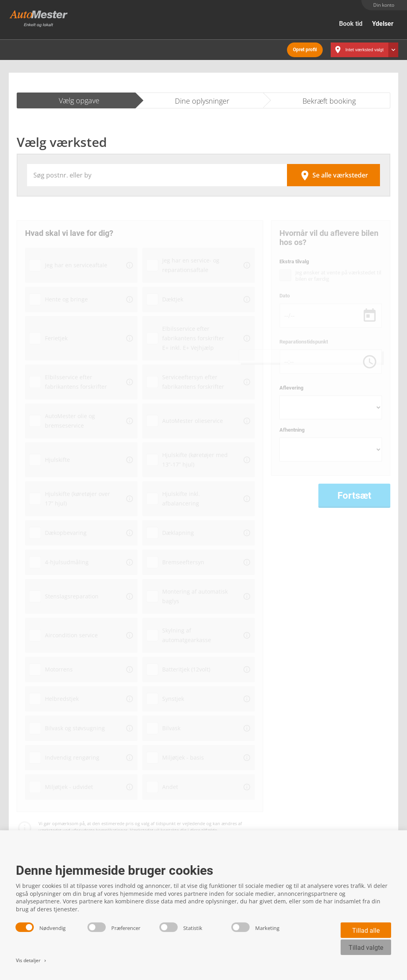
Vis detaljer (32, 960)
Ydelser (383, 24)
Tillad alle (366, 931)
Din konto (384, 5)
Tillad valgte (366, 948)
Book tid (351, 24)
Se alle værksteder (333, 173)
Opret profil (305, 48)
